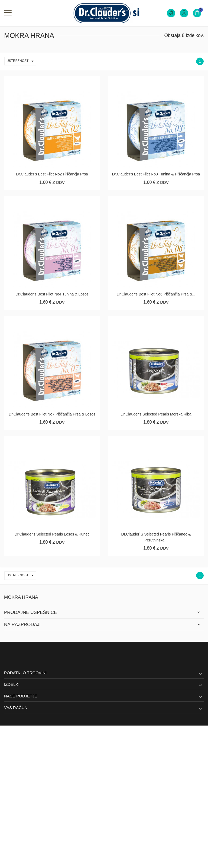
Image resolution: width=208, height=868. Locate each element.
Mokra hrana (21, 597)
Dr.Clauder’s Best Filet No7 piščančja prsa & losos (52, 414)
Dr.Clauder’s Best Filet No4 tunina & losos (52, 294)
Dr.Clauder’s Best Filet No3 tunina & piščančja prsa (156, 174)
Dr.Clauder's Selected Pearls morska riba (156, 414)
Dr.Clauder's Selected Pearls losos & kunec (52, 534)
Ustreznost (21, 61)
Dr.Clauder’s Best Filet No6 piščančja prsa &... (156, 294)
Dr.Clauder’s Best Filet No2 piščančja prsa (52, 174)
